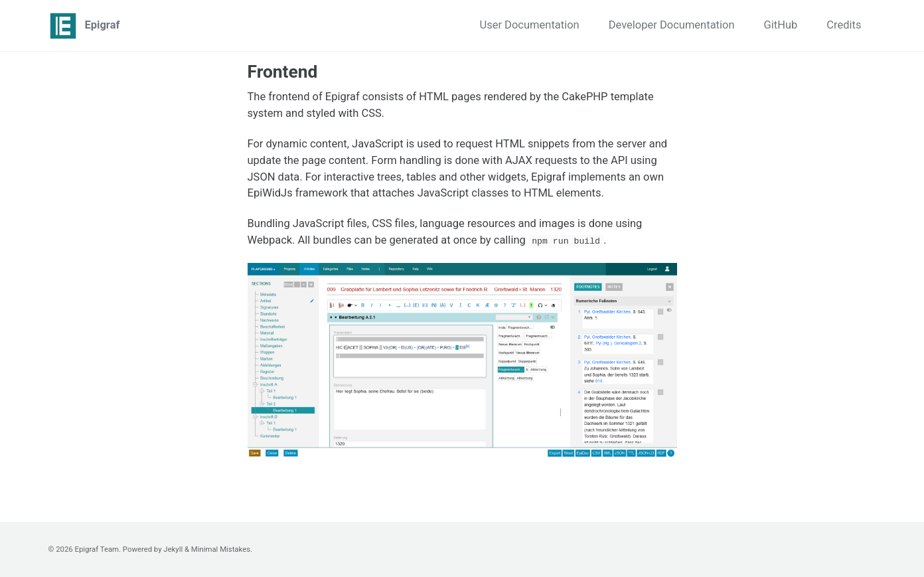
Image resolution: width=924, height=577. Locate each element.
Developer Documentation (672, 25)
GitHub (781, 25)
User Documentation (529, 25)
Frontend (283, 72)
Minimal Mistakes (221, 549)
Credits (844, 25)
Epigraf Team (97, 549)
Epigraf (103, 25)
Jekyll (173, 549)
